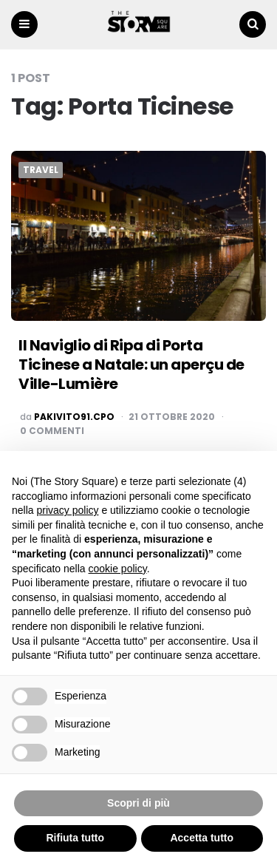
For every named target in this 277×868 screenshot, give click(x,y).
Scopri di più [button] (138, 803)
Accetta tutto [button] (202, 838)
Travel (41, 170)
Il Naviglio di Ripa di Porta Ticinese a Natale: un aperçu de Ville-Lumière (131, 365)
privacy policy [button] (67, 510)
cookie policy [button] (118, 569)
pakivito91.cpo (74, 417)
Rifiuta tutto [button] (75, 838)
